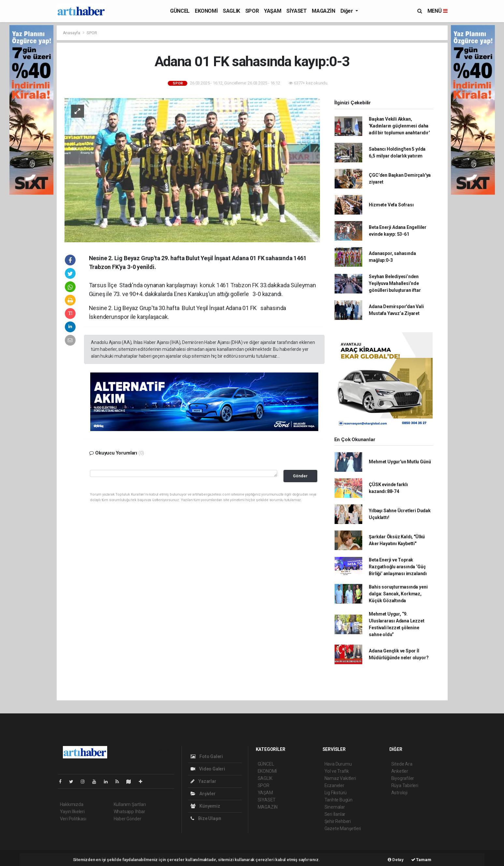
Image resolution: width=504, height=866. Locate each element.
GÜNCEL (180, 11)
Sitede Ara (402, 764)
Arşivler (203, 794)
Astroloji (399, 793)
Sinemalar (335, 807)
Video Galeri (208, 769)
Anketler (400, 771)
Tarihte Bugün (339, 800)
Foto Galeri (207, 756)
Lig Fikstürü (336, 793)
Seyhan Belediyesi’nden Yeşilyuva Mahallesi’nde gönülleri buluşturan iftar (395, 283)
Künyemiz (205, 806)
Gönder (300, 476)
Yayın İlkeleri (72, 812)
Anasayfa (72, 33)
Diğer (347, 11)
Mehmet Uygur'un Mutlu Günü (400, 462)
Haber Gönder (128, 819)
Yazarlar (203, 781)
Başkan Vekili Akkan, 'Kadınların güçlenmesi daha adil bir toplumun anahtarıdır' (399, 126)
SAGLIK (231, 11)
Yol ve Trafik (337, 771)
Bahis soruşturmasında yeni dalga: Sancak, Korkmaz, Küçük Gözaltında (398, 594)
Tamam (421, 860)
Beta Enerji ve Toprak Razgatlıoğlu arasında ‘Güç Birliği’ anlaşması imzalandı (398, 567)
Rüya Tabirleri (405, 785)
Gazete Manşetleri (343, 829)
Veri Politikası (73, 819)
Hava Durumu (338, 764)
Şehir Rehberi (338, 821)
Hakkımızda (72, 804)
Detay (396, 860)
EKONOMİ (206, 11)
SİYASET (296, 11)
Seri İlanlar (335, 814)
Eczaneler (334, 785)
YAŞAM (273, 11)
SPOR (252, 11)
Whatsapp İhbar (130, 812)
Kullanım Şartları (130, 804)
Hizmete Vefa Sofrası (391, 205)
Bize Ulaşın (206, 818)
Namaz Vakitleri (340, 778)
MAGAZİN (323, 11)
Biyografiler (403, 778)
